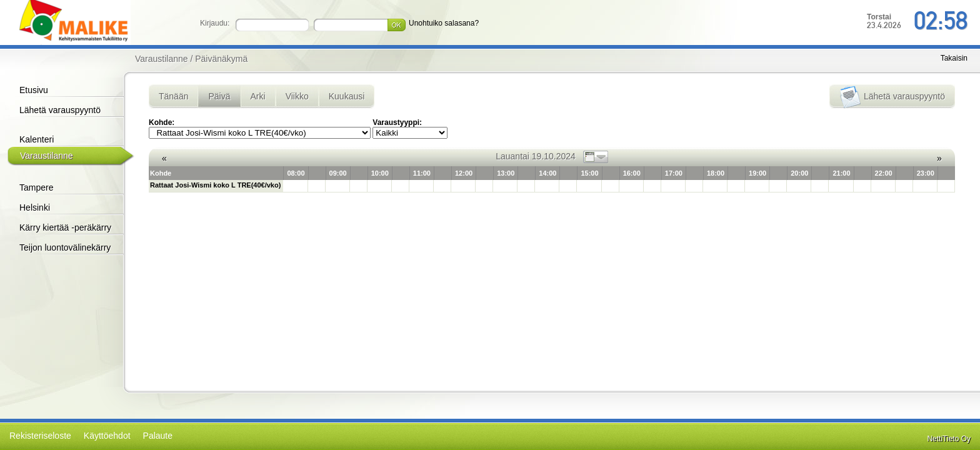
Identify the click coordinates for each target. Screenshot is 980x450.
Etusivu (34, 90)
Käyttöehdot (107, 436)
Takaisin (954, 58)
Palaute (158, 436)
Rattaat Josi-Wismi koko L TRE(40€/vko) (215, 185)
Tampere (36, 187)
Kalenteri (37, 139)
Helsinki (35, 207)
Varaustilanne (47, 156)
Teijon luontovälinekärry (65, 247)
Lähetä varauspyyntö (60, 110)
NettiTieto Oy (949, 439)
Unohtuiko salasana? (444, 23)
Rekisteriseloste (40, 436)
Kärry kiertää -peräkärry (65, 227)
